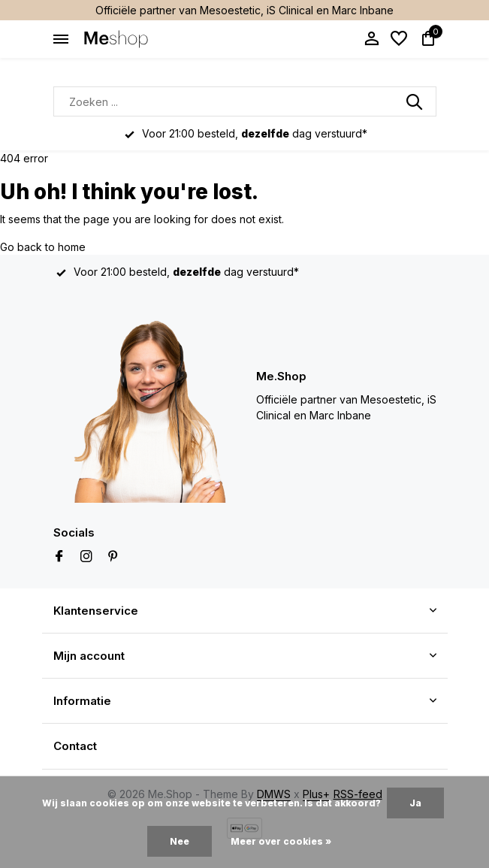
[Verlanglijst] (399, 39)
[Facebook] (59, 557)
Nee (180, 841)
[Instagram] (86, 557)
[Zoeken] (245, 101)
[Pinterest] (113, 557)
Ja (415, 803)
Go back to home (43, 247)
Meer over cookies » (281, 841)
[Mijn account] (371, 39)
